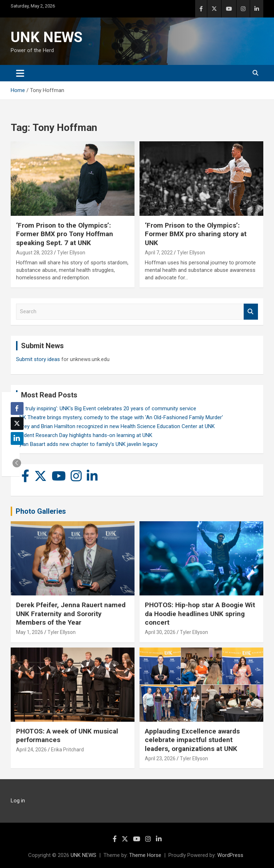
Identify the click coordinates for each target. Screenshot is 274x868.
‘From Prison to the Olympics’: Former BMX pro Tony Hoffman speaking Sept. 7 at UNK (65, 234)
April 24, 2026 (31, 750)
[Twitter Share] (17, 423)
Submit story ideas (38, 359)
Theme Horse (145, 855)
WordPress (230, 855)
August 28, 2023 (34, 253)
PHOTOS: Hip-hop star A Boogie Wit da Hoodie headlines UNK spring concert (200, 614)
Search (251, 312)
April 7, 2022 (159, 253)
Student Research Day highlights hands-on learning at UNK (84, 435)
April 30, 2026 (160, 632)
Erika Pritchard (67, 750)
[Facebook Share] (17, 408)
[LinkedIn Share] (17, 438)
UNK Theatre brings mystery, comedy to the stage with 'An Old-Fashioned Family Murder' (120, 417)
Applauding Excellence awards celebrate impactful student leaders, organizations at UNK (192, 740)
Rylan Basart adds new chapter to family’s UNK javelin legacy (87, 444)
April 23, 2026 (160, 758)
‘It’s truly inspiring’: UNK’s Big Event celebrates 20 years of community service (106, 408)
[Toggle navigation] (20, 73)
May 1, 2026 (30, 632)
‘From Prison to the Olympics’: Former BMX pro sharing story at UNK (196, 234)
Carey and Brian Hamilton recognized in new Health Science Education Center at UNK (115, 426)
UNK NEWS (47, 37)
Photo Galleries (41, 511)
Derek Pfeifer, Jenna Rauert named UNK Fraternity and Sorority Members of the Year (71, 614)
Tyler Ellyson (71, 253)
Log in (18, 801)
